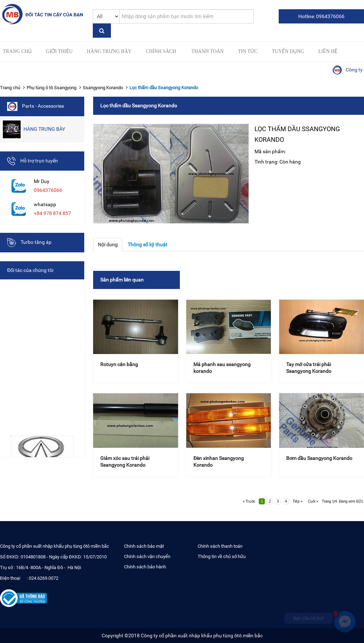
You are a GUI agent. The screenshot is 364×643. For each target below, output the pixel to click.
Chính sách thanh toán (220, 546)
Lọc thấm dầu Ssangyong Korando (164, 88)
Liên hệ (328, 51)
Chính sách (161, 51)
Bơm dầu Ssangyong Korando (319, 458)
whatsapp (45, 204)
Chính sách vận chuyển (147, 556)
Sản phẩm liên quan (122, 280)
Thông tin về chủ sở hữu (222, 556)
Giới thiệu (59, 51)
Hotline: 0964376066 (321, 16)
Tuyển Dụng (288, 51)
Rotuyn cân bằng (119, 364)
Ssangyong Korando (103, 88)
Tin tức (248, 51)
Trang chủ (17, 51)
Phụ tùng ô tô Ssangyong (52, 88)
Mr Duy (42, 181)
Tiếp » (298, 501)
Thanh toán (207, 51)
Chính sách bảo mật (144, 546)
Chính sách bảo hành (145, 567)
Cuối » (313, 501)
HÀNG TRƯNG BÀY (109, 51)
